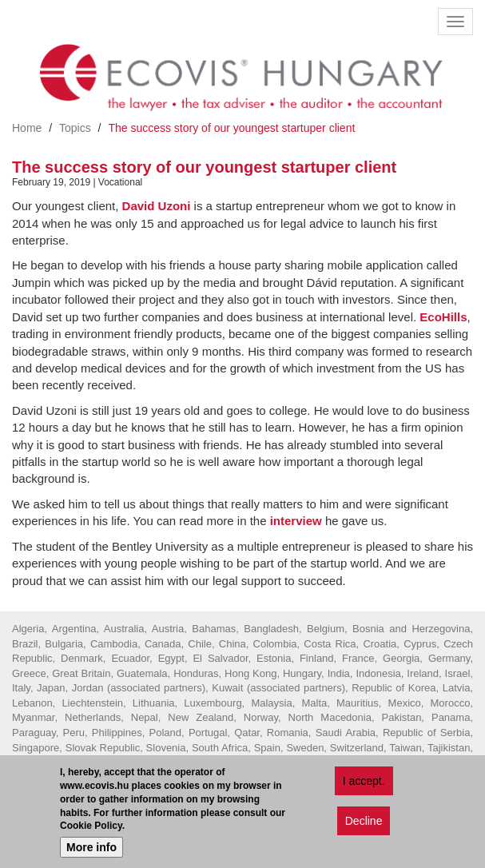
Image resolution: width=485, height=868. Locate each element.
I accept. (364, 783)
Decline (364, 823)
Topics (75, 128)
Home (27, 128)
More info (91, 850)
